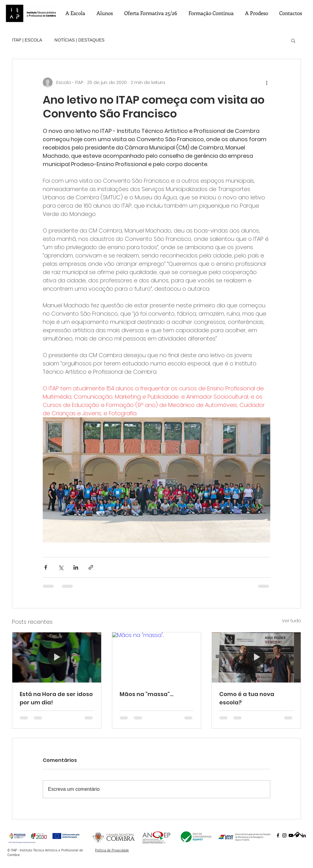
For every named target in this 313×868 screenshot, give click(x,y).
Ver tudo (291, 621)
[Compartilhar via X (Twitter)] (61, 567)
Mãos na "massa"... (147, 694)
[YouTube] (291, 835)
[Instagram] (284, 835)
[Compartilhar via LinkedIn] (76, 567)
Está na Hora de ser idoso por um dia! (56, 698)
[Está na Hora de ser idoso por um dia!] (57, 657)
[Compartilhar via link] (91, 567)
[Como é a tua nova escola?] (256, 657)
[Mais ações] (267, 82)
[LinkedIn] (304, 835)
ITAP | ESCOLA (27, 40)
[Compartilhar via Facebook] (46, 567)
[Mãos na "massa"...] (157, 657)
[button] (293, 40)
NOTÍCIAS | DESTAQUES (79, 40)
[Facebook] (278, 835)
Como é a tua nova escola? (247, 698)
